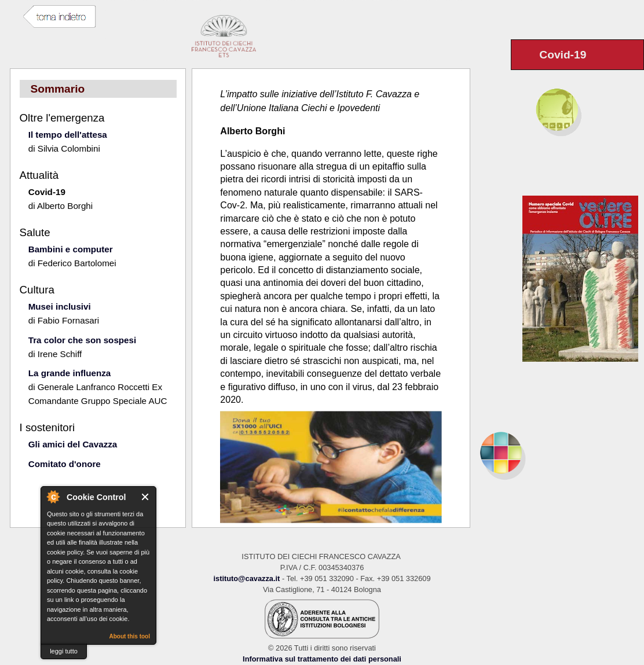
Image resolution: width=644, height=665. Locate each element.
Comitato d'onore (65, 464)
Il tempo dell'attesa (68, 135)
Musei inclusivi (60, 306)
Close (146, 497)
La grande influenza (70, 373)
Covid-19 (47, 192)
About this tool (129, 636)
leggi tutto (64, 651)
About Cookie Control (53, 497)
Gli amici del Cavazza (73, 444)
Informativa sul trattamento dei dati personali (322, 659)
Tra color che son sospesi (83, 340)
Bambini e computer (71, 249)
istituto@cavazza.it (246, 578)
